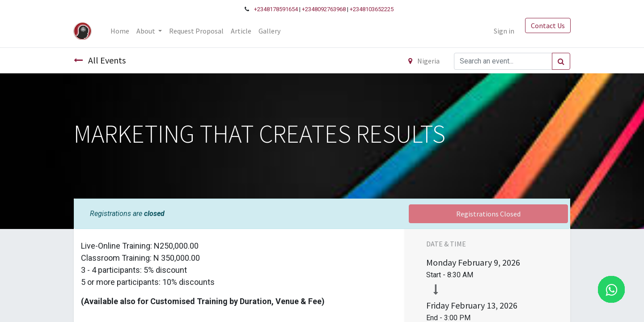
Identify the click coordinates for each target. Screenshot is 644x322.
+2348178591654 (276, 9)
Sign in (504, 31)
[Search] (561, 61)
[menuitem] (120, 31)
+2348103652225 (372, 9)
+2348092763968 (324, 9)
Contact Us (547, 25)
